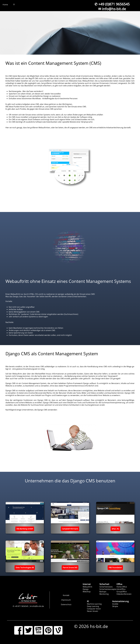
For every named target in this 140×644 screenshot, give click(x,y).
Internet (87, 584)
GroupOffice (122, 592)
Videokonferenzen (124, 594)
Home (5, 5)
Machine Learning (94, 604)
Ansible (115, 604)
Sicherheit (104, 584)
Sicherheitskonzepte (108, 589)
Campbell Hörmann (70, 529)
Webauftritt (87, 587)
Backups (103, 592)
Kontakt (66, 595)
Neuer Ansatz (92, 611)
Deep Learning (93, 606)
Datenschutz (66, 604)
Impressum (66, 600)
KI (88, 601)
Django (86, 589)
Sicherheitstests (106, 587)
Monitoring (104, 594)
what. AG (115, 529)
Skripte (115, 606)
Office (119, 584)
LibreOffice (121, 589)
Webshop (87, 592)
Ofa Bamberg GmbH (25, 529)
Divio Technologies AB (25, 568)
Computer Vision (94, 609)
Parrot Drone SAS (70, 568)
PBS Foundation (115, 568)
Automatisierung (120, 601)
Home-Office (122, 587)
